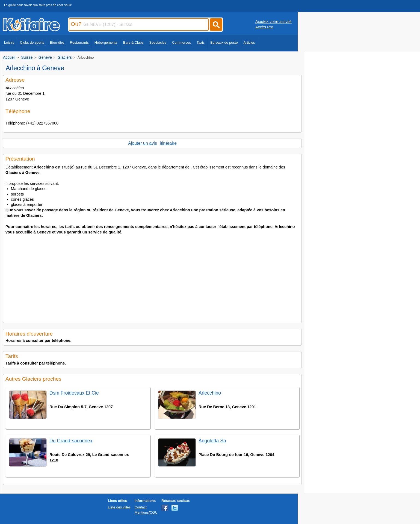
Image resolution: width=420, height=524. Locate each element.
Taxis (201, 42)
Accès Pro (264, 27)
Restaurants (79, 42)
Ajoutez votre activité (273, 22)
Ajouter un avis (143, 143)
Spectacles (158, 42)
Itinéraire (168, 143)
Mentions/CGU (146, 512)
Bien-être (57, 42)
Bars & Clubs (133, 42)
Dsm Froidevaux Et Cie (74, 393)
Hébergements (106, 42)
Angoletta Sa (212, 441)
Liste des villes (119, 507)
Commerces (181, 42)
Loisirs (9, 42)
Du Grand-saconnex (71, 441)
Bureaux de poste (224, 42)
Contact (141, 507)
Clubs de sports (32, 42)
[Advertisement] (152, 277)
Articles (249, 42)
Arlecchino (210, 393)
